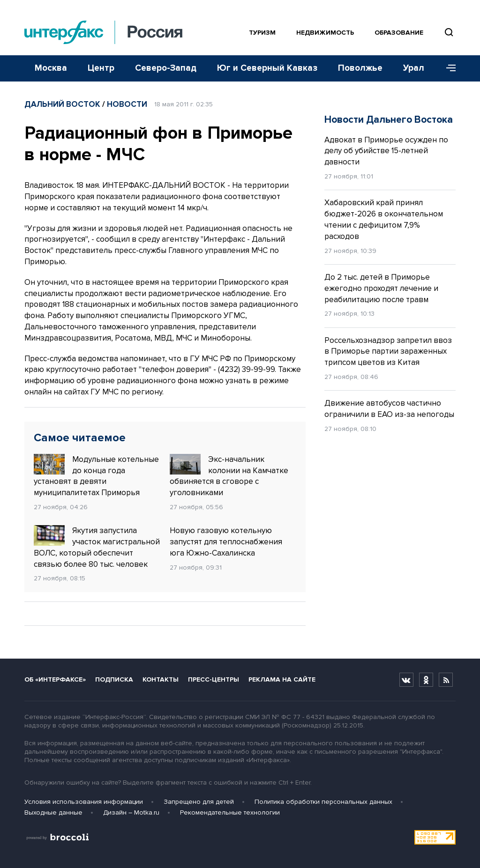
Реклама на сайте (282, 679)
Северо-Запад (166, 68)
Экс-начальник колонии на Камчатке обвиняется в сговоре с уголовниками (229, 476)
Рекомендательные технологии (230, 812)
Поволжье (360, 68)
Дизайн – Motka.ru (131, 812)
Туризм (262, 33)
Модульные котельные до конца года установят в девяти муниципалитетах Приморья (96, 476)
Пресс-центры (214, 679)
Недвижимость (325, 33)
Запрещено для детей (199, 802)
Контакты (161, 679)
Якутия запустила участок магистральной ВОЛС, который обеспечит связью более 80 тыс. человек (97, 547)
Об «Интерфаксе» (55, 679)
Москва (51, 68)
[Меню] (448, 68)
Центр (101, 68)
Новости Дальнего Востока (389, 120)
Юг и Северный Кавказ (267, 68)
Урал (414, 68)
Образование (399, 33)
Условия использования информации (84, 802)
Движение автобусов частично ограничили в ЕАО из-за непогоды (389, 409)
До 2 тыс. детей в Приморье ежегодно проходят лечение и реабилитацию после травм (381, 288)
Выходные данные (53, 812)
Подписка (114, 679)
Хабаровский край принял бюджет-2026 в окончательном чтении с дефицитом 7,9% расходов (384, 219)
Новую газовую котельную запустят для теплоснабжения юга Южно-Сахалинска (226, 542)
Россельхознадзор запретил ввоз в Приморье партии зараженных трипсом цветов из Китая (388, 352)
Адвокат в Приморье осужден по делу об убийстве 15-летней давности (386, 151)
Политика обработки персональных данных (323, 802)
